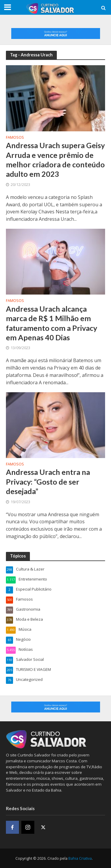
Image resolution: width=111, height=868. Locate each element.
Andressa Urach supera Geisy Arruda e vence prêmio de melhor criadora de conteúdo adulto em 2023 (55, 160)
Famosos (15, 138)
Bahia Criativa (80, 858)
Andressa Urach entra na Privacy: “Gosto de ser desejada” (48, 482)
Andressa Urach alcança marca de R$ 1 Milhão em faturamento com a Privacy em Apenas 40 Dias (52, 323)
